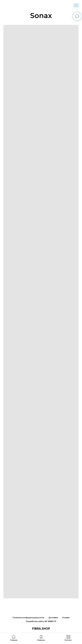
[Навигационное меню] (76, 5)
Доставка (53, 618)
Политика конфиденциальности (28, 618)
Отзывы (66, 618)
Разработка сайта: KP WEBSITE (41, 621)
